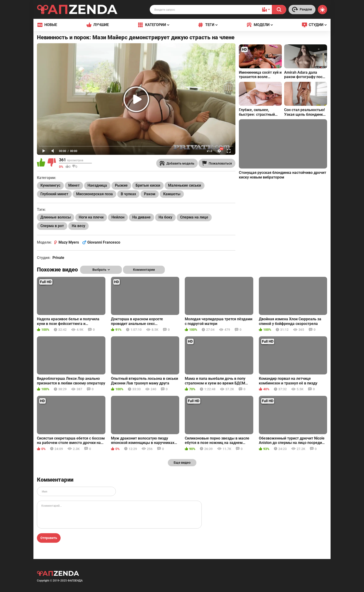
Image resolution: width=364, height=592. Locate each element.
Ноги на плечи (91, 217)
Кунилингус (50, 185)
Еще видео (182, 463)
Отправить (49, 538)
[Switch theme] (322, 10)
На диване (141, 217)
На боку (165, 217)
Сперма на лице (194, 217)
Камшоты (172, 194)
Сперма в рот (52, 226)
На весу (78, 226)
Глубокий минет (54, 194)
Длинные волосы (56, 217)
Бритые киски (148, 185)
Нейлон (118, 217)
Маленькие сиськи (185, 185)
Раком (150, 194)
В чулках (128, 194)
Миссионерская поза (94, 194)
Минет (74, 185)
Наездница (97, 185)
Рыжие (121, 185)
